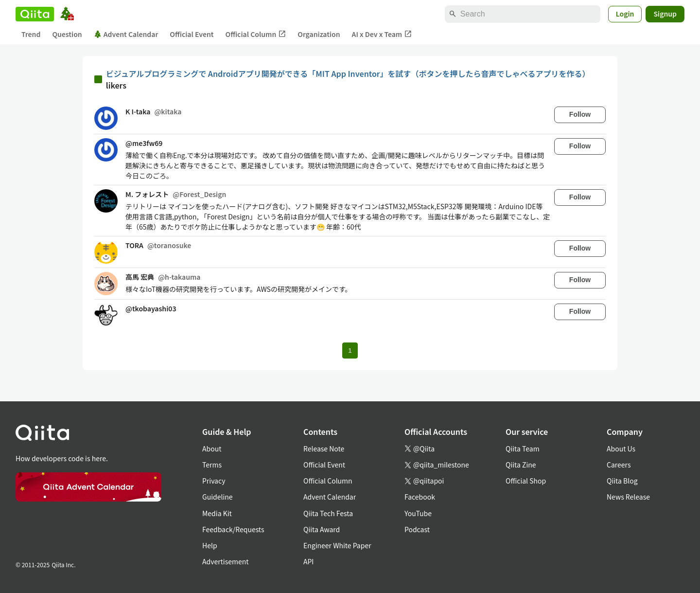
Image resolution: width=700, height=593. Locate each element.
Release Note (324, 449)
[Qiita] (35, 14)
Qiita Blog (622, 481)
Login (625, 14)
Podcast (417, 529)
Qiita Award (322, 529)
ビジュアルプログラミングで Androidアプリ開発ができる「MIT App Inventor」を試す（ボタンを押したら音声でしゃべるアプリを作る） (348, 73)
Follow (580, 114)
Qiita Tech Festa (328, 513)
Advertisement (226, 561)
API (308, 561)
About (212, 449)
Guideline (218, 497)
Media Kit (217, 513)
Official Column (256, 34)
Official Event (192, 34)
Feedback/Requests (233, 529)
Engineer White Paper (337, 545)
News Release (628, 497)
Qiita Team (523, 449)
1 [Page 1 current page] (350, 350)
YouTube (418, 513)
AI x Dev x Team (382, 34)
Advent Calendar (126, 34)
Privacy (214, 481)
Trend (31, 34)
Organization (319, 34)
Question (67, 34)
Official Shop (526, 481)
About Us (621, 449)
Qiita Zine (521, 465)
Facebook (420, 497)
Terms (212, 465)
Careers (619, 465)
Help (210, 545)
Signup (665, 14)
